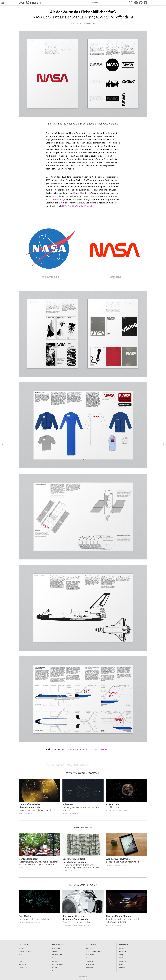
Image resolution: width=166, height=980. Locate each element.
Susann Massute (91, 23)
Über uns (89, 948)
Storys (55, 951)
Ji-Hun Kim (124, 811)
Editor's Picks (57, 955)
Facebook (123, 951)
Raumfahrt (60, 765)
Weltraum (69, 765)
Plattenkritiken (58, 964)
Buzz (20, 955)
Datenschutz (90, 964)
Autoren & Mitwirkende (94, 951)
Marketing (89, 968)
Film (20, 961)
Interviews (56, 948)
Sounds (21, 814)
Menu (2, 1)
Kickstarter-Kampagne (56, 199)
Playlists (55, 961)
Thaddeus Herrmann (121, 865)
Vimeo (121, 964)
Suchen (131, 3)
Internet (65, 813)
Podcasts (56, 971)
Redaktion (30, 814)
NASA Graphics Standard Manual (77, 206)
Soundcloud (123, 961)
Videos (55, 968)
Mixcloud (122, 958)
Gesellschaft (23, 964)
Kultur (79, 23)
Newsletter (90, 955)
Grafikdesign (85, 765)
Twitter (122, 948)
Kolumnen (56, 958)
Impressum (90, 961)
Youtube (122, 968)
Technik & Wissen (112, 811)
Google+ (122, 955)
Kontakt (89, 958)
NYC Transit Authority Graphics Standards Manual (85, 749)
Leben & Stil (23, 968)
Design (76, 765)
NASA (53, 765)
